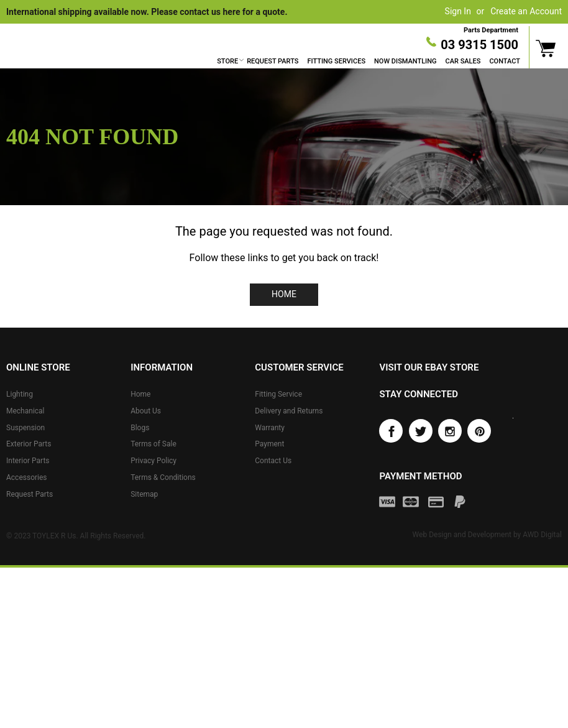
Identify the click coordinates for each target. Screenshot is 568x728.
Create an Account (526, 11)
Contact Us (273, 461)
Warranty (270, 427)
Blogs (140, 427)
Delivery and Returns (289, 411)
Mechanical (25, 411)
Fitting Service (278, 394)
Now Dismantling (405, 61)
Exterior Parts (29, 444)
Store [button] (227, 61)
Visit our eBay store (429, 367)
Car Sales (463, 61)
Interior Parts (28, 461)
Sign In (458, 11)
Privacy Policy (153, 461)
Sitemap (144, 494)
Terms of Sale (153, 444)
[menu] (369, 62)
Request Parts (273, 61)
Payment (269, 444)
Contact (505, 61)
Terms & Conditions (163, 477)
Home (284, 294)
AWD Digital (542, 535)
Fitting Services (336, 61)
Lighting (20, 394)
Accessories (27, 477)
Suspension (25, 427)
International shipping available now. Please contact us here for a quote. (147, 12)
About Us (146, 411)
